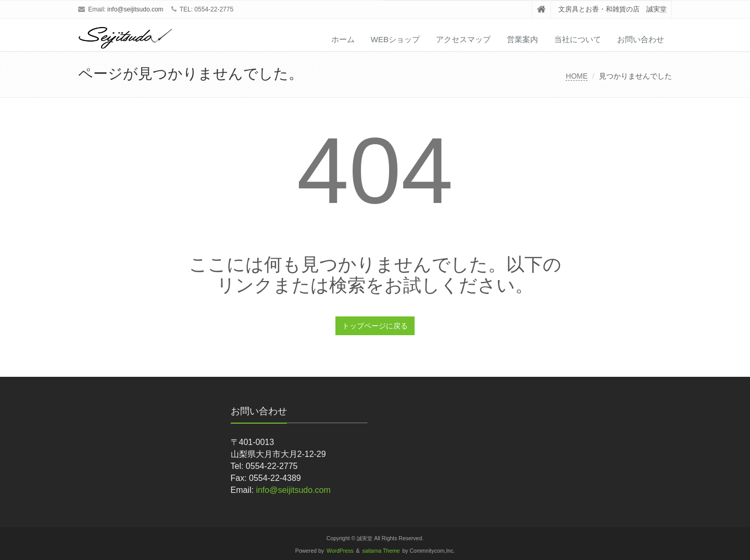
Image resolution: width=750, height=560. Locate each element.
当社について (578, 39)
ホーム (343, 39)
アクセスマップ (463, 39)
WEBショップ (395, 39)
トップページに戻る (375, 326)
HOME (577, 76)
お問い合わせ (641, 39)
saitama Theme (381, 551)
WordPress (340, 551)
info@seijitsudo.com (135, 9)
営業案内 (522, 39)
